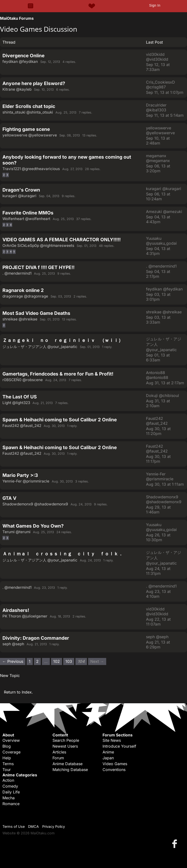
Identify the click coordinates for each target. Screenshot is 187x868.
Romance (11, 804)
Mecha (9, 798)
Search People (66, 740)
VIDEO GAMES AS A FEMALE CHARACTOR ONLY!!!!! (62, 240)
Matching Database (70, 770)
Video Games (115, 764)
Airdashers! (16, 610)
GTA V (9, 498)
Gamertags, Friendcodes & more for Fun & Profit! (58, 374)
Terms (8, 764)
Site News (112, 740)
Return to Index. (18, 692)
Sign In (155, 5)
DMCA (33, 826)
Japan (108, 758)
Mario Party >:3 (20, 475)
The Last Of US (20, 397)
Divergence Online (23, 56)
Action (8, 780)
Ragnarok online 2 (23, 290)
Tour (7, 770)
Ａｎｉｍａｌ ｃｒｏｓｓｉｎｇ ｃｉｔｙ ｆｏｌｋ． (63, 554)
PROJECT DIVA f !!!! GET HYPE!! (38, 267)
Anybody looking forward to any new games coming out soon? (67, 160)
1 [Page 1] (30, 661)
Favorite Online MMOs (28, 213)
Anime (108, 752)
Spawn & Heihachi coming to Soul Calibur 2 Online (60, 420)
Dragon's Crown (21, 190)
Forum (58, 758)
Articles (59, 752)
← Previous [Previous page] (13, 661)
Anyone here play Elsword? (34, 83)
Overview (11, 740)
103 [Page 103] (69, 661)
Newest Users (65, 746)
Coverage (11, 752)
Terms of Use (14, 826)
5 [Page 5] (14, 252)
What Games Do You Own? (33, 526)
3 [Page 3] (7, 175)
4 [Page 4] (11, 225)
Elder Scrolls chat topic (29, 106)
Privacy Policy (54, 826)
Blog (7, 746)
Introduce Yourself (119, 746)
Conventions (114, 770)
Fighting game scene (26, 129)
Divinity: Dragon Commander (36, 638)
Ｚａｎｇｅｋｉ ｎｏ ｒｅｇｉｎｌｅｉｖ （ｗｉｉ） (63, 340)
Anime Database (68, 764)
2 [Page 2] (4, 175)
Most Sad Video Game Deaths (36, 313)
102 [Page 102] (57, 661)
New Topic (10, 675)
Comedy (10, 786)
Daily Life (11, 792)
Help (7, 758)
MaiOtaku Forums (17, 18)
